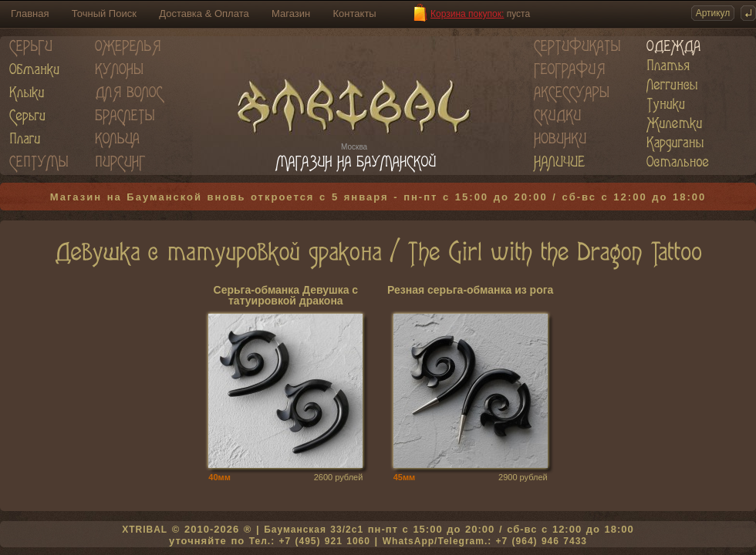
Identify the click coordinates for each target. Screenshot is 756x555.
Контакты (355, 13)
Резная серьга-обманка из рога (470, 290)
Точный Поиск (104, 13)
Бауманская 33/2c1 (314, 530)
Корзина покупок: (467, 14)
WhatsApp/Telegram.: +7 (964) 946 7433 (485, 541)
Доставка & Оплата (204, 13)
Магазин (291, 13)
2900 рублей (523, 477)
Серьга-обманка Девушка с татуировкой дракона (286, 296)
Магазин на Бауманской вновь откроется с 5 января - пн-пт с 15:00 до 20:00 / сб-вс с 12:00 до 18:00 (378, 197)
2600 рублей (339, 477)
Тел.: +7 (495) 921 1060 (310, 541)
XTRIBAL (145, 530)
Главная (30, 13)
